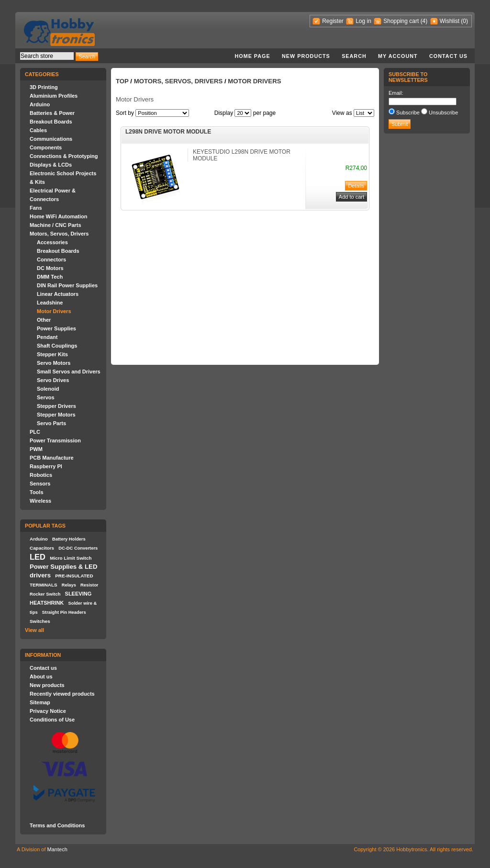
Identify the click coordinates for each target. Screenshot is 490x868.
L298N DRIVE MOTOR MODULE (168, 132)
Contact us (448, 56)
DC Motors (50, 268)
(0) (464, 21)
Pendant (47, 337)
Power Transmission (55, 440)
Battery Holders (69, 539)
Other (44, 320)
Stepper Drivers (56, 406)
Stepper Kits (52, 354)
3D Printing (44, 87)
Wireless (40, 501)
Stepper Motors (56, 415)
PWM (36, 449)
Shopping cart (401, 21)
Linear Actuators (58, 294)
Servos (46, 397)
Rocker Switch (45, 594)
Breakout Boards (51, 122)
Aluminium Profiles (54, 96)
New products (306, 56)
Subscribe (408, 113)
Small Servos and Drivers (69, 372)
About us (41, 676)
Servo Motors (54, 363)
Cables (38, 130)
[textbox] (47, 56)
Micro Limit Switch (71, 558)
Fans (36, 208)
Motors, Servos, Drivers (59, 234)
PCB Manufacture (52, 458)
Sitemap (40, 702)
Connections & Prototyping (64, 156)
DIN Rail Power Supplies (67, 285)
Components (46, 147)
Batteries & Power (52, 113)
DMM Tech (50, 277)
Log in (363, 21)
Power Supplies (56, 328)
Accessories (52, 242)
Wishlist (450, 21)
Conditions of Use (52, 720)
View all (34, 630)
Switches (40, 621)
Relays (69, 585)
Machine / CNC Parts (56, 225)
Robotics (41, 475)
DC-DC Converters (78, 548)
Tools (37, 492)
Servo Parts (51, 423)
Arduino (40, 104)
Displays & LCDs (51, 165)
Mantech (57, 849)
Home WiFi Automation (58, 216)
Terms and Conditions (57, 825)
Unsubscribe (443, 113)
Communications (51, 139)
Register (333, 21)
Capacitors (42, 548)
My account (398, 56)
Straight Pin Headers (64, 612)
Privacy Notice (48, 711)
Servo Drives (53, 380)
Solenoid (48, 389)
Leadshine (50, 303)
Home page (252, 56)
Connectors (51, 259)
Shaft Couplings (57, 346)
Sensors (40, 484)
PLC (35, 432)
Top (122, 81)
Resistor (89, 585)
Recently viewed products (62, 694)
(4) (424, 21)
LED (38, 557)
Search (354, 56)
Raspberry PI (46, 466)
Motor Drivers (54, 311)
